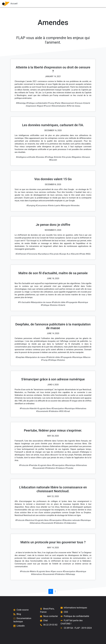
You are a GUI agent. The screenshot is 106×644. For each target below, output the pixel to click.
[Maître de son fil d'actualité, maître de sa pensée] (53, 285)
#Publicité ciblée (59, 302)
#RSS (61, 411)
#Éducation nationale (71, 520)
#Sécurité (75, 254)
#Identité (33, 408)
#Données (40, 157)
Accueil (9, 4)
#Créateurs (60, 468)
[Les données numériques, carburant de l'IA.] (53, 138)
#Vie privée (66, 157)
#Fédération (54, 411)
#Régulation (76, 157)
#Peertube (33, 465)
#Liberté (62, 305)
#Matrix (33, 571)
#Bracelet (53, 160)
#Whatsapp (70, 574)
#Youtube (69, 468)
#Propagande (72, 302)
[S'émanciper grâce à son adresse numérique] (53, 391)
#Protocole (24, 408)
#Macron (87, 357)
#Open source (56, 571)
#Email (67, 411)
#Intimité (57, 157)
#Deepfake (20, 357)
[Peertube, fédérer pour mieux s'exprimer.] (53, 445)
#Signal (40, 106)
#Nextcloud (30, 520)
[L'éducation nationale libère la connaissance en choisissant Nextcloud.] (53, 501)
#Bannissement (68, 103)
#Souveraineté (42, 411)
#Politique (45, 305)
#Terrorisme (32, 254)
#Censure (79, 103)
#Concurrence (41, 206)
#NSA (88, 254)
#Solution (54, 305)
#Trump (51, 103)
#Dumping (31, 206)
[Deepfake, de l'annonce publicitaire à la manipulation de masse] (53, 338)
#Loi (68, 254)
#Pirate (82, 254)
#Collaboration (70, 523)
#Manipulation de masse (41, 302)
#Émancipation (58, 408)
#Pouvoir (47, 106)
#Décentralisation (59, 106)
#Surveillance (43, 254)
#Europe (63, 254)
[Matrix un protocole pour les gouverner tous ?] (53, 554)
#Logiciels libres (44, 408)
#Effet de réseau (73, 106)
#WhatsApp (21, 103)
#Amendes (75, 206)
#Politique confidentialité (37, 103)
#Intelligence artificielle (26, 157)
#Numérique (83, 302)
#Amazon (86, 157)
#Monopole (65, 206)
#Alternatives (81, 408)
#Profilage (49, 157)
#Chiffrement (21, 254)
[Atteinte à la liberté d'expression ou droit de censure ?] (53, 83)
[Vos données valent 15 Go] (53, 190)
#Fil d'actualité (24, 302)
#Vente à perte (54, 206)
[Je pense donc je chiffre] (53, 237)
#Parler (58, 103)
